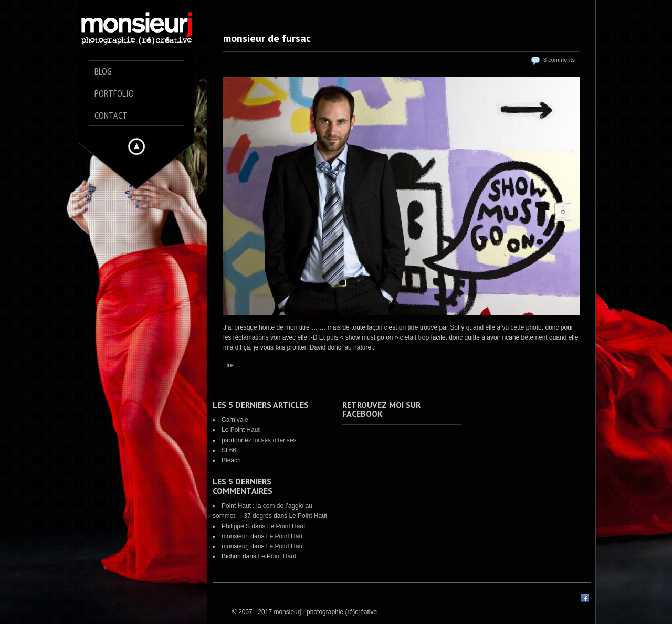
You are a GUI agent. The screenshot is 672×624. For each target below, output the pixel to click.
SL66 (229, 450)
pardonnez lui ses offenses (259, 440)
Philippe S (236, 526)
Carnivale (235, 420)
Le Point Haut (241, 430)
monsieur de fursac (267, 38)
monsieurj (235, 536)
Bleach (231, 460)
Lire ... (232, 365)
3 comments (559, 60)
